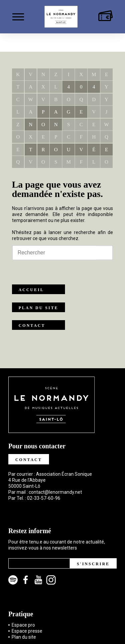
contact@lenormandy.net (55, 492)
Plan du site (38, 308)
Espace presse (27, 631)
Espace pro (23, 625)
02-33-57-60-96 (44, 498)
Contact (32, 326)
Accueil (31, 290)
